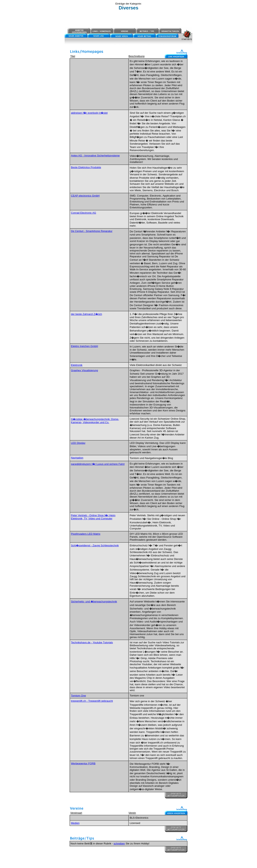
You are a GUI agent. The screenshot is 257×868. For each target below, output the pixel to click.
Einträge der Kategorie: (128, 4)
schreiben (119, 844)
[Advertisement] (128, 19)
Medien (75, 823)
